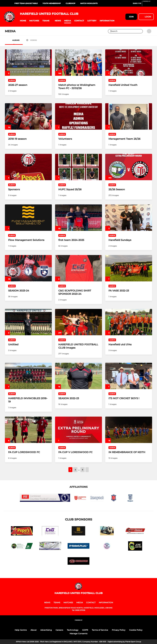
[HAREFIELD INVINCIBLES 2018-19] (28, 376)
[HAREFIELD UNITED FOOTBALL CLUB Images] (78, 322)
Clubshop (71, 3)
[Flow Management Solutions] (28, 218)
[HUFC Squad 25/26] (78, 167)
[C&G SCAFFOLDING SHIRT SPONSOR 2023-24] (78, 268)
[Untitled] (28, 322)
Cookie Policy (136, 630)
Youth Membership (52, 3)
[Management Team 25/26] (129, 116)
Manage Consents (78, 634)
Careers (59, 630)
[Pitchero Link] (148, 4)
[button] (23, 21)
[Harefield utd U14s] (129, 322)
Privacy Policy (119, 630)
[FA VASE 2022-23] (129, 268)
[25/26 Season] (129, 167)
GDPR (85, 630)
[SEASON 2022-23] (78, 376)
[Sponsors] (28, 167)
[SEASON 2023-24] (28, 268)
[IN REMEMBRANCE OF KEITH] (129, 430)
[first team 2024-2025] (78, 218)
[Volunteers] (78, 116)
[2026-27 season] (28, 63)
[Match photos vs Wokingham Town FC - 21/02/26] (78, 63)
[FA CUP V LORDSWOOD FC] (78, 430)
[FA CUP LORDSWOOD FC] (28, 430)
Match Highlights (89, 3)
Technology (73, 630)
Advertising (46, 630)
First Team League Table (26, 3)
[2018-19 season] (28, 116)
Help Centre (21, 630)
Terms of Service (100, 630)
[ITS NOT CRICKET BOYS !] (129, 376)
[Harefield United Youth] (129, 63)
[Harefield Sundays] (129, 218)
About (34, 630)
